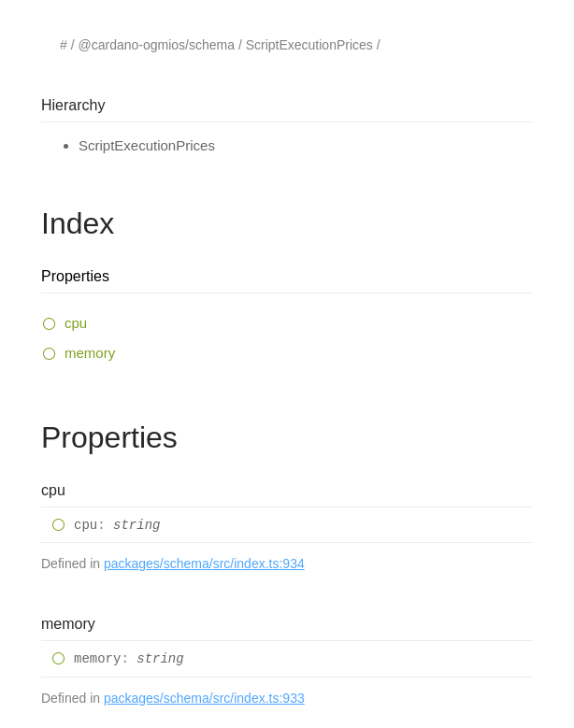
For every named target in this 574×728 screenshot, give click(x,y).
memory (90, 353)
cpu (76, 323)
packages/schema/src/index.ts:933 (204, 698)
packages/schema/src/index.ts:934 (204, 564)
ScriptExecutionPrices (309, 45)
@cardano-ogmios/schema (156, 45)
